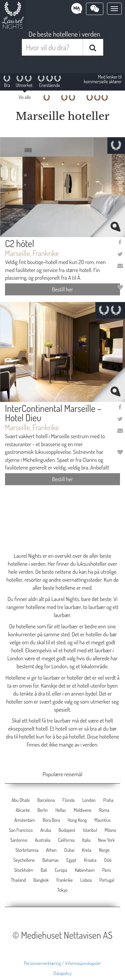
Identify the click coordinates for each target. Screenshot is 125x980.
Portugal (107, 880)
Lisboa (86, 880)
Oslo (108, 860)
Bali (44, 870)
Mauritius (102, 820)
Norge (104, 850)
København (85, 870)
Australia (43, 840)
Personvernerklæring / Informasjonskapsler (63, 963)
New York (106, 840)
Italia (86, 840)
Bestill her (62, 289)
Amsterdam (25, 820)
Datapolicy (62, 973)
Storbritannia (27, 850)
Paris (107, 870)
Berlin (42, 810)
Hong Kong (77, 820)
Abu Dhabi (21, 800)
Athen (51, 850)
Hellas (61, 810)
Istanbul (90, 830)
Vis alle (25, 97)
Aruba (46, 830)
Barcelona (46, 800)
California (66, 840)
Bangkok (41, 880)
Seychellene (24, 860)
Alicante (23, 810)
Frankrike (64, 880)
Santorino (19, 840)
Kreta (87, 850)
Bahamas (50, 860)
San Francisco (21, 830)
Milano (110, 830)
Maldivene (82, 810)
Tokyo (62, 890)
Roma (104, 810)
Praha (108, 800)
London (89, 800)
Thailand (18, 880)
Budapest (67, 830)
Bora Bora (51, 820)
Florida (68, 800)
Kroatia (90, 860)
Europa (61, 870)
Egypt (71, 860)
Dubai (69, 850)
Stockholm (23, 870)
